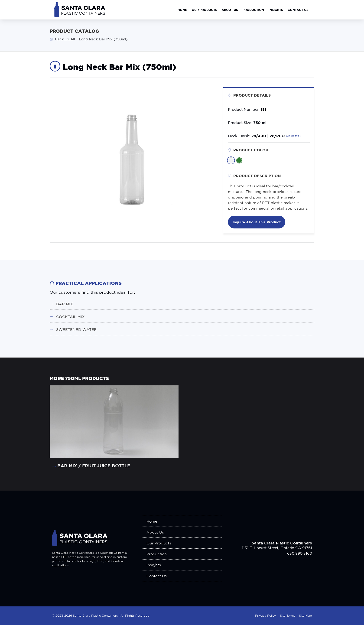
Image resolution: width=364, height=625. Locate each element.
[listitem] (231, 160)
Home (182, 10)
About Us (230, 10)
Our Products (204, 10)
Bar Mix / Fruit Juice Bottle (94, 466)
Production (253, 10)
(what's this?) (294, 136)
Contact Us (298, 10)
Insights (276, 10)
